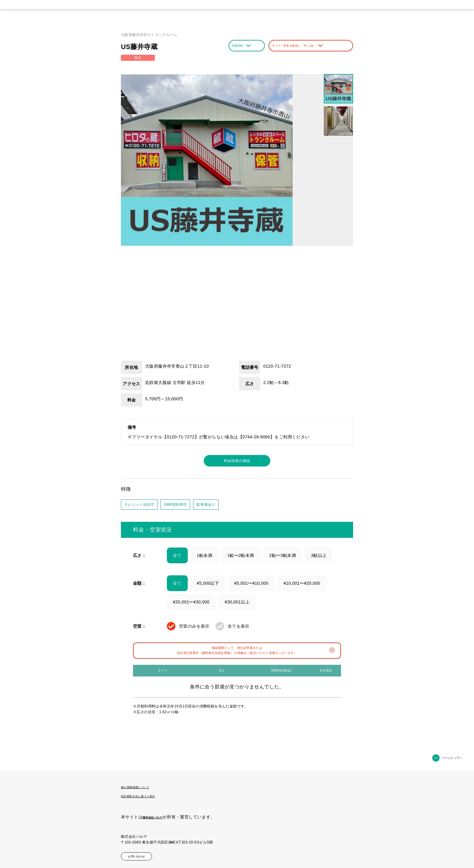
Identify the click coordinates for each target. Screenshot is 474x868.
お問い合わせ (144, 854)
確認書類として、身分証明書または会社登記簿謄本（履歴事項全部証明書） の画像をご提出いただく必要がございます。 (238, 656)
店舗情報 (245, 46)
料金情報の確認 (237, 462)
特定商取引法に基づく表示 (147, 795)
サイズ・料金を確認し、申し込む (310, 46)
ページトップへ (447, 758)
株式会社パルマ (158, 816)
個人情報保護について (143, 787)
